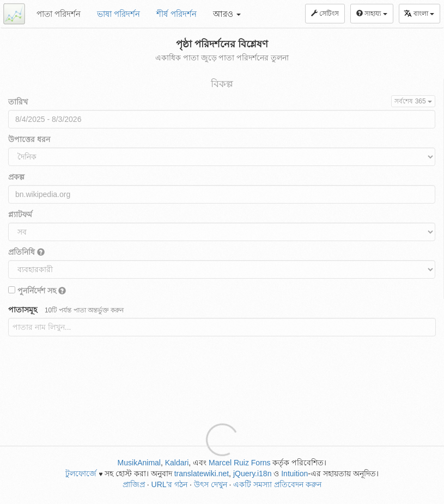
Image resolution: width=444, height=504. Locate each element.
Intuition (294, 474)
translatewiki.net (202, 474)
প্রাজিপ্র (134, 484)
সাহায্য (372, 14)
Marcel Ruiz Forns (240, 463)
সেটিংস (325, 14)
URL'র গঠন (170, 484)
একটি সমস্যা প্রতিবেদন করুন (277, 484)
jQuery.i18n (253, 474)
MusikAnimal (139, 463)
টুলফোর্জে (81, 474)
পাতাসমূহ (66, 310)
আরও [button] (227, 14)
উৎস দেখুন (211, 484)
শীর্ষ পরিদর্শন (176, 14)
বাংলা (419, 13)
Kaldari (177, 463)
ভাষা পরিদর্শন (118, 14)
